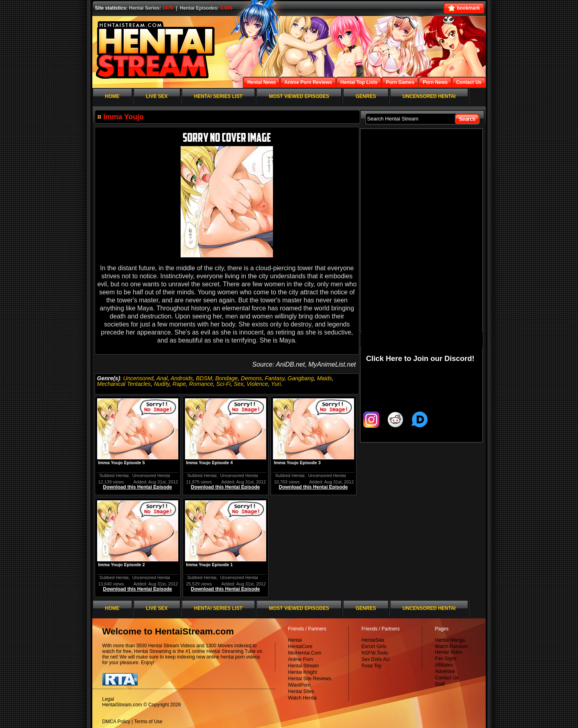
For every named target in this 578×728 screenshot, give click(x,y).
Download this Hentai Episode (137, 487)
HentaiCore (300, 646)
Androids (182, 378)
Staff (440, 684)
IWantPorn (299, 685)
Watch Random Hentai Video (452, 649)
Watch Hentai (303, 698)
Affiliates (444, 665)
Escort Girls (374, 646)
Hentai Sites (301, 691)
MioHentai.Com (305, 653)
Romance (201, 384)
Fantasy (275, 378)
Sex (238, 384)
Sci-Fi (224, 384)
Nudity (162, 384)
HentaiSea (373, 640)
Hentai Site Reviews (310, 679)
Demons (251, 378)
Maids (325, 378)
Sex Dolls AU (376, 659)
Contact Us (447, 678)
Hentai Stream (304, 666)
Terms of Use (148, 722)
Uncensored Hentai (151, 475)
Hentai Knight (303, 672)
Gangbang (301, 378)
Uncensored (138, 378)
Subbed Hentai (114, 475)
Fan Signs (446, 659)
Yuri (276, 384)
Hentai (295, 640)
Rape (179, 384)
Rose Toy (372, 666)
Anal (162, 378)
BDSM (204, 378)
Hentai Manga (450, 640)
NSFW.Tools (375, 653)
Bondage (226, 378)
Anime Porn (301, 659)
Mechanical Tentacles (124, 384)
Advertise (445, 671)
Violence (257, 384)
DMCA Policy (116, 722)
